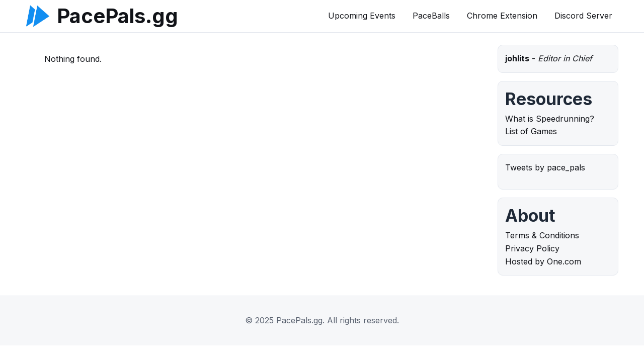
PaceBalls (431, 16)
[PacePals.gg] (38, 16)
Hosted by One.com (543, 261)
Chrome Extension (502, 16)
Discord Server (583, 16)
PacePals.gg (117, 16)
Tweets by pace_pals (545, 167)
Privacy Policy (532, 248)
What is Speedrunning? (550, 119)
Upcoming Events (362, 16)
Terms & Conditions (542, 235)
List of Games (531, 131)
